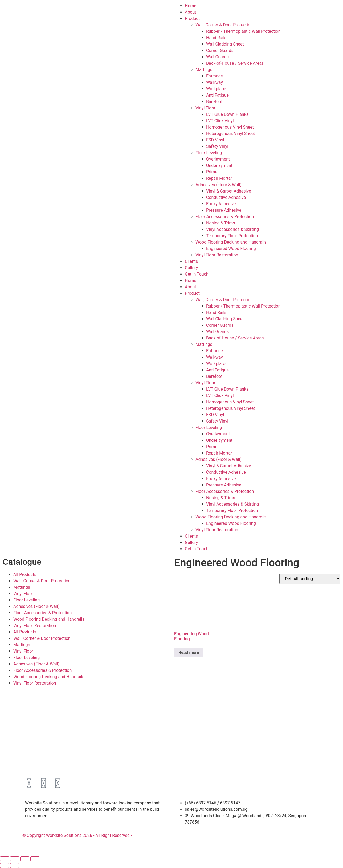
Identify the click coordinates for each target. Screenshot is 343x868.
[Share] (25, 859)
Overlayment (218, 159)
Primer (212, 172)
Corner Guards (220, 50)
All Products (25, 574)
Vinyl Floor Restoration (217, 255)
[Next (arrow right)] (15, 866)
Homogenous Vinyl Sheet (230, 127)
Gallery (191, 268)
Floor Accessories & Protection (225, 217)
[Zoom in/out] (5, 859)
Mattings (204, 70)
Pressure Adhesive (224, 210)
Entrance (215, 76)
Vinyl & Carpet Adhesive (229, 191)
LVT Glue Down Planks (227, 114)
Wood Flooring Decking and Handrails (231, 242)
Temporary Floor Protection (232, 236)
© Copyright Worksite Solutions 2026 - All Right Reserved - (77, 835)
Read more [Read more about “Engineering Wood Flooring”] (189, 652)
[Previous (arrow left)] (5, 866)
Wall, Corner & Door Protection (224, 25)
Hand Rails (216, 38)
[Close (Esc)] (35, 859)
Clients (191, 261)
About (191, 12)
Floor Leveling (209, 153)
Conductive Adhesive (226, 197)
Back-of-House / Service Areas (235, 63)
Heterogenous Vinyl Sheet (230, 134)
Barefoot (214, 102)
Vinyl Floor (205, 108)
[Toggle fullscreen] (15, 859)
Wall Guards (217, 57)
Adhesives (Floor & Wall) (219, 185)
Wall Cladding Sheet (225, 44)
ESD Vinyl (215, 140)
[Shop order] (310, 579)
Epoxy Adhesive (221, 204)
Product (192, 19)
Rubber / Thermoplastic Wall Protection (243, 31)
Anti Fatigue (217, 95)
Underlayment (219, 165)
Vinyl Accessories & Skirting (232, 229)
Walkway (215, 82)
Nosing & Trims (221, 223)
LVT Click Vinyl (220, 121)
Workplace (216, 89)
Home (191, 6)
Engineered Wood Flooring (231, 249)
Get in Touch (197, 274)
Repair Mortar (219, 178)
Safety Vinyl (217, 146)
